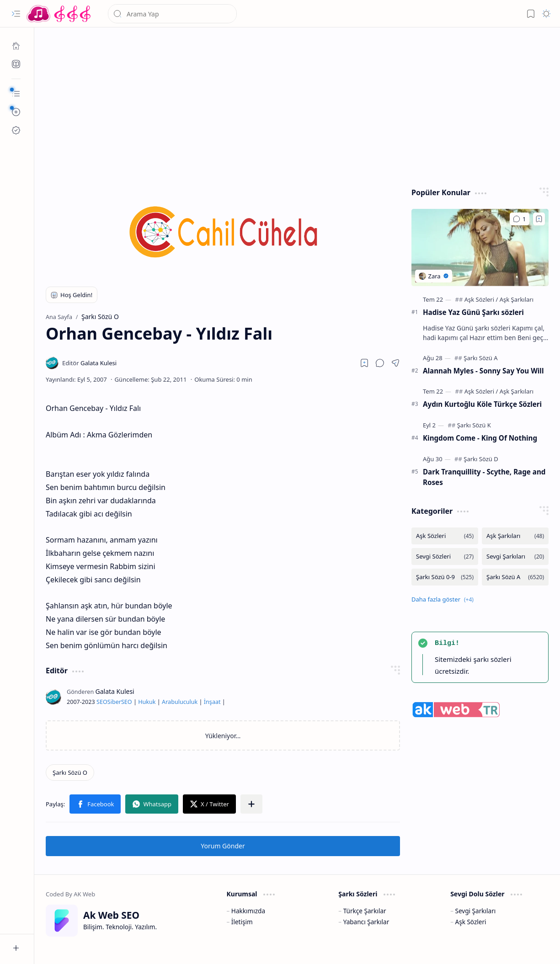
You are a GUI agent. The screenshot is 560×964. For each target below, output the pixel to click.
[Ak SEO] (16, 64)
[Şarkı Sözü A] (480, 358)
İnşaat (212, 702)
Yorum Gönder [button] (223, 846)
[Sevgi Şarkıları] (515, 557)
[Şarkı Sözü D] (481, 459)
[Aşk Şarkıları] (517, 299)
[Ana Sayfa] (16, 46)
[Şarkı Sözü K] (474, 425)
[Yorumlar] (520, 219)
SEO (102, 702)
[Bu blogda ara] (172, 14)
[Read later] (364, 363)
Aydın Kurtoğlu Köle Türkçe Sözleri (482, 404)
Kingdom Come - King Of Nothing (480, 438)
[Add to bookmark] (539, 219)
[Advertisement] (297, 105)
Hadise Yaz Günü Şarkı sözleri (473, 312)
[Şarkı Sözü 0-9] (445, 577)
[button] (16, 14)
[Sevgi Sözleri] (445, 557)
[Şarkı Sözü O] (70, 772)
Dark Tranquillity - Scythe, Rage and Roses (484, 477)
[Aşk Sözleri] (481, 299)
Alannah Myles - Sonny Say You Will (483, 371)
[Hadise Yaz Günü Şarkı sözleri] (480, 248)
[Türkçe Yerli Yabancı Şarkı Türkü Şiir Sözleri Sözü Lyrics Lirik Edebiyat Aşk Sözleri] (59, 14)
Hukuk (147, 702)
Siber (114, 702)
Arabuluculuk (180, 702)
